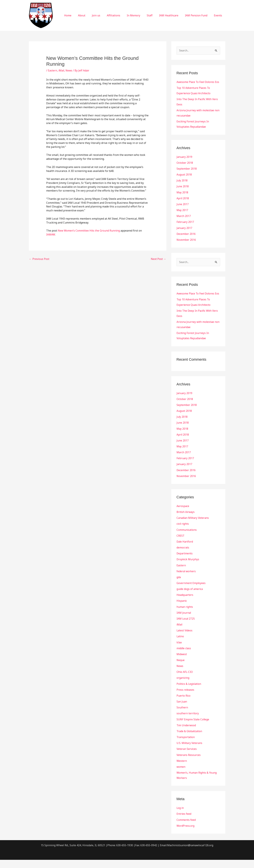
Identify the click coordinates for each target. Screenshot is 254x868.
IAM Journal (184, 622)
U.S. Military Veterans (190, 751)
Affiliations (121, 15)
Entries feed (184, 822)
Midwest (182, 663)
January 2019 (185, 162)
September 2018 (187, 174)
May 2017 (182, 215)
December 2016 (186, 239)
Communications (187, 539)
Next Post (158, 259)
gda (179, 586)
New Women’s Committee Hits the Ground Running (89, 231)
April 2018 (183, 203)
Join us (105, 15)
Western (182, 769)
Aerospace (183, 516)
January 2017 (185, 233)
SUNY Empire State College (193, 728)
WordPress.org (186, 834)
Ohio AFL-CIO (185, 681)
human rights (185, 616)
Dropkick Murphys (188, 569)
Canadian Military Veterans (193, 527)
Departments (185, 563)
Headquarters (185, 604)
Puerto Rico (184, 704)
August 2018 (184, 180)
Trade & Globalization (190, 740)
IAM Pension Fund (198, 15)
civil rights (183, 533)
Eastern (53, 70)
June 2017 (183, 209)
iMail (62, 70)
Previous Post (39, 259)
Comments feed (186, 828)
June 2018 (183, 191)
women (181, 775)
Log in (180, 816)
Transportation (186, 746)
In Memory (139, 15)
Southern (182, 716)
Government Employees (191, 592)
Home (79, 15)
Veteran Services (187, 757)
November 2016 (186, 244)
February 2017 (185, 227)
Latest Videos (185, 639)
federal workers (186, 580)
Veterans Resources (189, 763)
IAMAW (51, 234)
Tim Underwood (186, 734)
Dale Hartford (185, 551)
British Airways (186, 521)
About (91, 15)
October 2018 (185, 168)
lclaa (179, 651)
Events (219, 15)
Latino (180, 645)
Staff (154, 15)
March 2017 (184, 221)
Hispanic (182, 610)
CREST (181, 545)
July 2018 (182, 185)
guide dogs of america (190, 598)
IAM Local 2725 (186, 628)
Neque (181, 669)
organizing (183, 687)
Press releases (186, 698)
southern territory (188, 722)
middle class (184, 657)
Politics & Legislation (189, 692)
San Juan (182, 710)
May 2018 (182, 197)
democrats (183, 557)
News (70, 70)
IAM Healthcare (172, 15)
